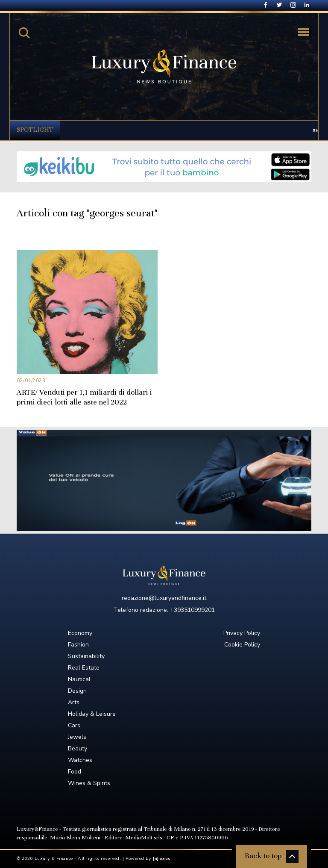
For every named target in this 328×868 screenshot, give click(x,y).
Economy (80, 633)
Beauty (78, 748)
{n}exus (162, 859)
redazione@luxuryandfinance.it (164, 598)
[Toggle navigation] (304, 32)
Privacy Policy (242, 633)
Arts (74, 702)
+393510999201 (192, 610)
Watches (80, 760)
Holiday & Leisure (92, 714)
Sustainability (86, 656)
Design (77, 691)
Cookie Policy (242, 645)
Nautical (79, 679)
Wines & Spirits (89, 783)
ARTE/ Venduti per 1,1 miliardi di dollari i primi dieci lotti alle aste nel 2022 (84, 397)
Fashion (78, 645)
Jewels (77, 737)
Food (75, 772)
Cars (74, 725)
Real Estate (84, 668)
